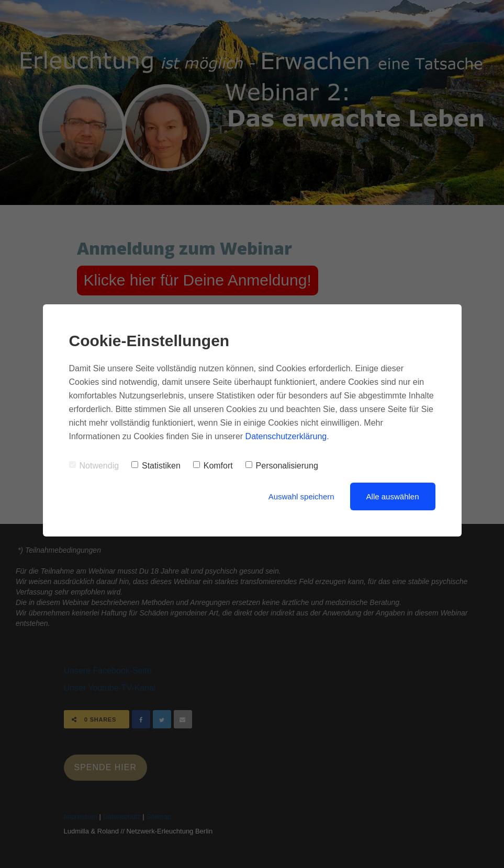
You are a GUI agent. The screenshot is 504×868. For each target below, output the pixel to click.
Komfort (213, 466)
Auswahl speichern (301, 496)
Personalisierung (282, 466)
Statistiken (156, 466)
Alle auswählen (393, 496)
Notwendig (94, 466)
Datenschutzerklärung (286, 436)
